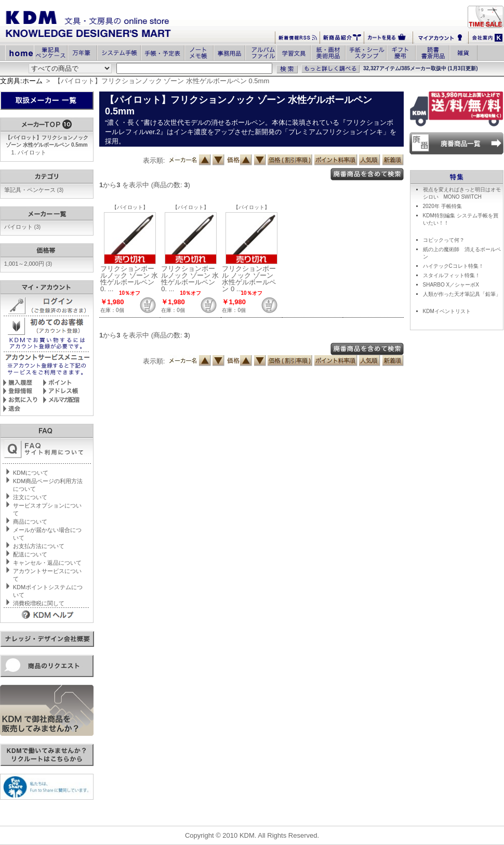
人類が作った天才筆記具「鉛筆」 (462, 294)
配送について (30, 554)
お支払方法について (39, 546)
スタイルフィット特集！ (452, 275)
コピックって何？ (444, 240)
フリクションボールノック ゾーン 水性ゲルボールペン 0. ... (129, 279)
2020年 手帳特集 (442, 206)
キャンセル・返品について (47, 563)
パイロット (32, 152)
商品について (30, 522)
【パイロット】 (130, 207)
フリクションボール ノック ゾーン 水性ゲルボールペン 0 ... (249, 279)
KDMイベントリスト (447, 311)
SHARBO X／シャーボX (451, 285)
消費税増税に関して (39, 603)
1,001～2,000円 (28, 264)
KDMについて (31, 473)
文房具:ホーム (21, 81)
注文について (30, 497)
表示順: (154, 160)
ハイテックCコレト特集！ (453, 266)
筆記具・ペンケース (34, 190)
